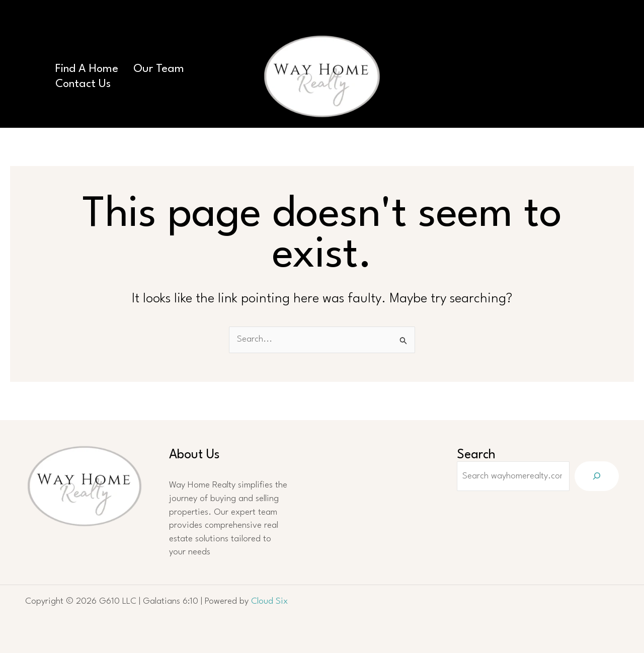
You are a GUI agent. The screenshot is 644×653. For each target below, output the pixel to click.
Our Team (159, 69)
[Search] (597, 476)
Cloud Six (269, 601)
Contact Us (83, 84)
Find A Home (87, 69)
